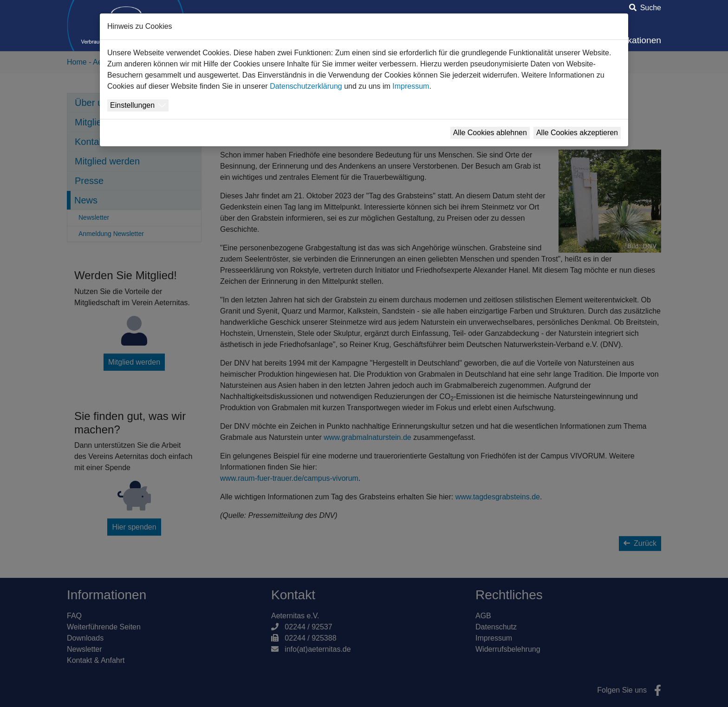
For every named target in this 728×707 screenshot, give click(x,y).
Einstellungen (132, 105)
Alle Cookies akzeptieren (577, 133)
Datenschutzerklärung (306, 86)
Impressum (411, 86)
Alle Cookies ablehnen (490, 133)
